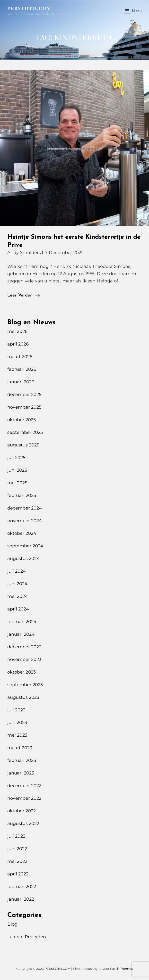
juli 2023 (16, 710)
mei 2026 (17, 331)
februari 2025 (22, 495)
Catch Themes (121, 969)
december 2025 (24, 395)
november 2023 (24, 659)
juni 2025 (17, 470)
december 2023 (24, 647)
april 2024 (18, 609)
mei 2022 (17, 861)
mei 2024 (18, 596)
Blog (12, 924)
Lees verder (24, 296)
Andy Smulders (24, 253)
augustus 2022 (23, 824)
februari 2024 (22, 622)
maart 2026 (20, 357)
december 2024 (25, 508)
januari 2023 (21, 773)
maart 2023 (20, 748)
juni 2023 (17, 723)
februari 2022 (22, 887)
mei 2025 (17, 483)
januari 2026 (21, 382)
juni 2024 (17, 584)
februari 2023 (22, 760)
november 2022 (24, 798)
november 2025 (24, 407)
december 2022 (24, 786)
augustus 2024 (23, 559)
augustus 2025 (23, 445)
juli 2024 (17, 571)
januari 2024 (21, 634)
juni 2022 (17, 849)
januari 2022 (21, 899)
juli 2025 (16, 458)
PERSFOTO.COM (29, 8)
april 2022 (18, 874)
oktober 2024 (22, 533)
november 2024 (25, 521)
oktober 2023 (22, 672)
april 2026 (18, 344)
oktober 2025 (22, 420)
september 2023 (25, 685)
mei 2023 (17, 735)
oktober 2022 (22, 811)
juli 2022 (16, 836)
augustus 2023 (23, 697)
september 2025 (25, 432)
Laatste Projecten (27, 937)
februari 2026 (22, 369)
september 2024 (25, 546)
